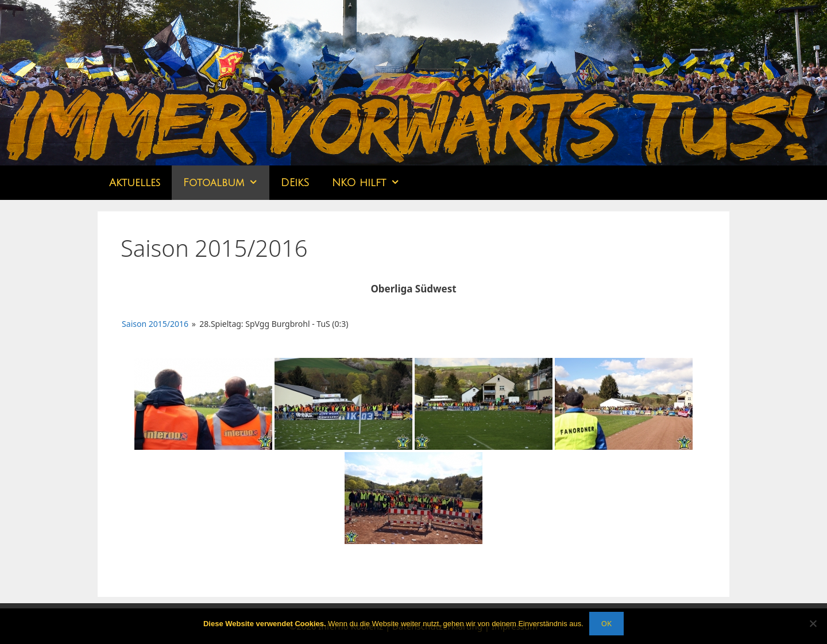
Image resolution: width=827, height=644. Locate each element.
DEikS (295, 183)
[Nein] (813, 623)
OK (606, 623)
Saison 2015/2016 (155, 324)
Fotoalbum (226, 183)
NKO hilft (372, 183)
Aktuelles (135, 183)
